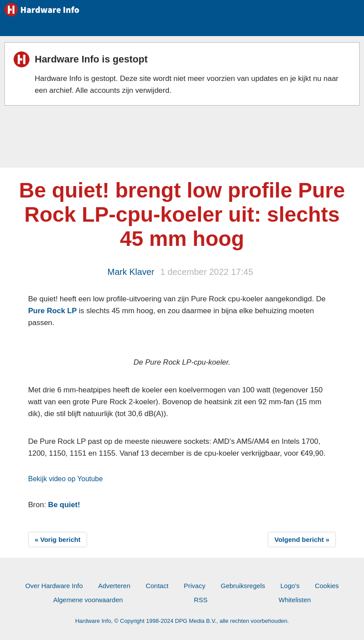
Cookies (327, 586)
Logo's (290, 586)
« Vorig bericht (58, 539)
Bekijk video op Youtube (66, 479)
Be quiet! (64, 505)
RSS (201, 600)
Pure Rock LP (53, 311)
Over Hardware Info (54, 586)
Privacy (195, 586)
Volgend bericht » (302, 539)
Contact (157, 586)
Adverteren (114, 586)
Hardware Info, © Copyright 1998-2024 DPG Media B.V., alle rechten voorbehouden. (182, 621)
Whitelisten (295, 600)
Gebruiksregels (243, 586)
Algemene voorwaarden (88, 600)
